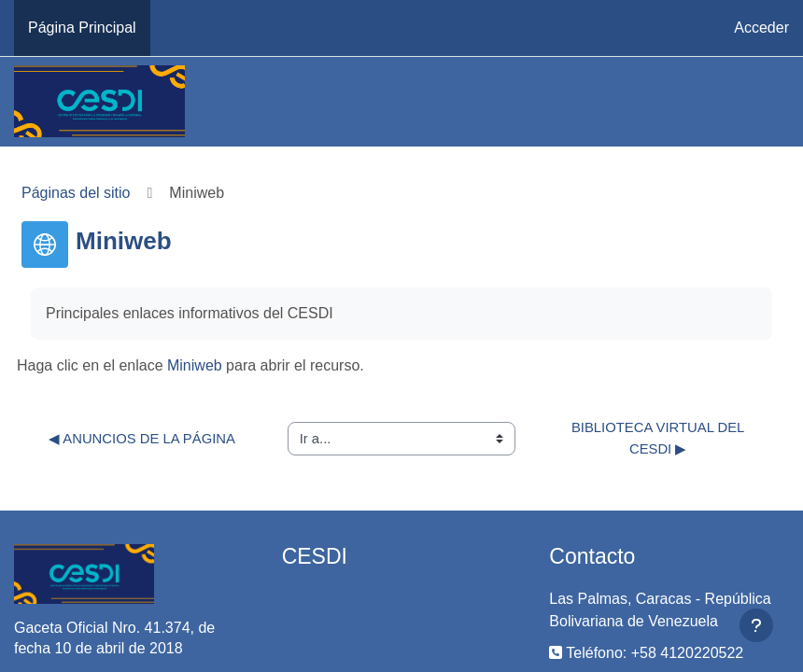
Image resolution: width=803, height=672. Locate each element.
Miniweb (195, 365)
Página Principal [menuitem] (82, 28)
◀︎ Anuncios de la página (142, 439)
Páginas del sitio (76, 193)
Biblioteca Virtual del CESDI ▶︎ (660, 438)
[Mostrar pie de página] (756, 625)
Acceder (761, 28)
